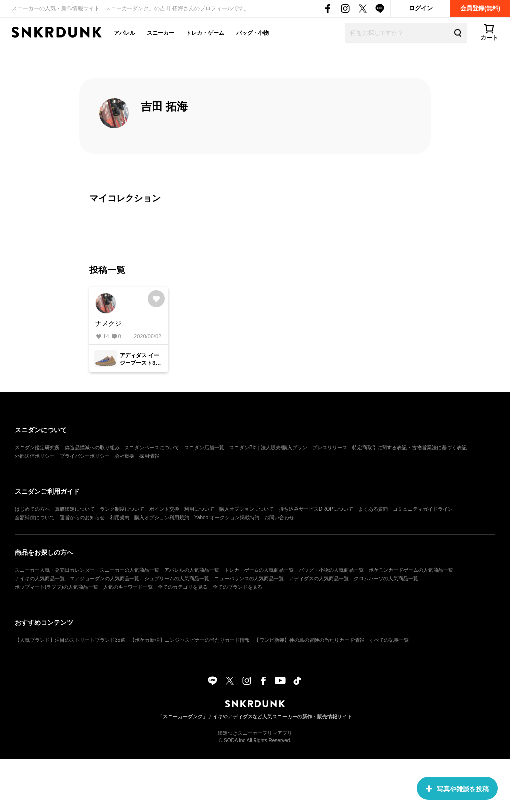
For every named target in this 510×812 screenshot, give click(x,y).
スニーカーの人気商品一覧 (129, 570)
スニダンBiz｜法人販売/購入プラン (268, 448)
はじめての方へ (32, 509)
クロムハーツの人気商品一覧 (386, 579)
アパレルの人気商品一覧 (192, 570)
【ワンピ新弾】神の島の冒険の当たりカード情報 (309, 640)
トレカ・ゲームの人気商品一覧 (259, 570)
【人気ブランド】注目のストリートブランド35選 (70, 640)
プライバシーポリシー (85, 456)
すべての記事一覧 (389, 640)
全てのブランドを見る (238, 587)
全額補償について (35, 517)
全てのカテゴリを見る (183, 587)
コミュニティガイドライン (423, 509)
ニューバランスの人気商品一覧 (249, 579)
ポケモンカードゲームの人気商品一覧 (411, 570)
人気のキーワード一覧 (128, 587)
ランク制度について (122, 509)
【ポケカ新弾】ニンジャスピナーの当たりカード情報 (190, 640)
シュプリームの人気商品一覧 (177, 579)
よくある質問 (373, 509)
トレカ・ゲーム (205, 33)
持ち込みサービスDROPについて (316, 509)
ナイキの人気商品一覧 (40, 579)
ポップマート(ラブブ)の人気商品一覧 (57, 587)
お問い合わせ (279, 517)
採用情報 (149, 456)
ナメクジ (108, 324)
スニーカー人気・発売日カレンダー (55, 570)
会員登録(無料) (480, 8)
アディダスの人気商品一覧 (319, 579)
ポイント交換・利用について (182, 509)
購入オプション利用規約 (162, 517)
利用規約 (120, 517)
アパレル (125, 33)
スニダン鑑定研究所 (37, 448)
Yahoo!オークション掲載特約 (227, 517)
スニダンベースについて (152, 448)
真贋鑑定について (75, 509)
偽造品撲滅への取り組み (92, 448)
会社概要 (125, 456)
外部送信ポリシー (35, 456)
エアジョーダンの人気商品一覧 (105, 579)
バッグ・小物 (253, 33)
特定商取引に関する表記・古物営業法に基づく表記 (409, 448)
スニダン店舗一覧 (204, 448)
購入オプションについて (247, 509)
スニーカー (161, 33)
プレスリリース (330, 448)
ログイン (421, 8)
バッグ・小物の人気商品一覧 (331, 570)
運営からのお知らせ (82, 517)
